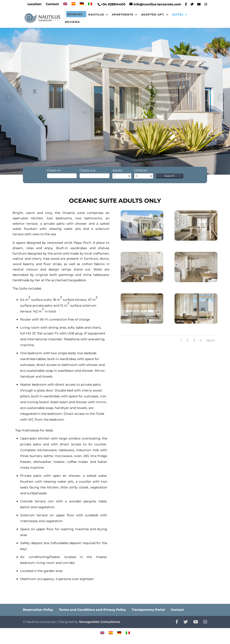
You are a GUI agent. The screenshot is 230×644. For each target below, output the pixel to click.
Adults (117, 170)
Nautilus (96, 15)
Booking (75, 14)
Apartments (123, 15)
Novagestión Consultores (100, 622)
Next (211, 340)
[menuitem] (65, 5)
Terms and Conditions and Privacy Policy (92, 610)
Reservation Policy (38, 610)
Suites (178, 15)
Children (141, 170)
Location (34, 4)
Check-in (54, 170)
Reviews (72, 22)
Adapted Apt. (153, 15)
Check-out (88, 170)
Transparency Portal (148, 610)
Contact (52, 4)
